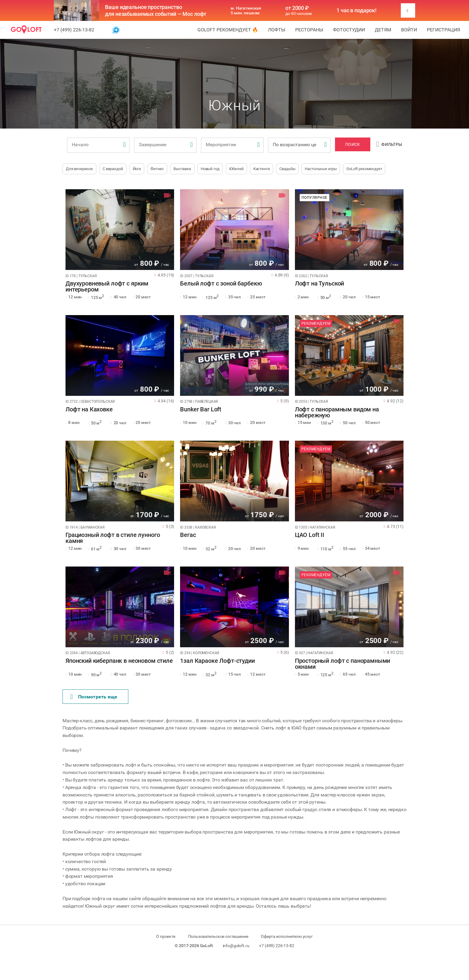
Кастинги (262, 169)
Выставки (182, 169)
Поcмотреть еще (94, 697)
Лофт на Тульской (320, 284)
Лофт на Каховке (89, 410)
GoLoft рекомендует (364, 169)
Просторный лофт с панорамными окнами (343, 664)
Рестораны (309, 30)
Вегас (188, 535)
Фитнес (157, 169)
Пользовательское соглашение (218, 936)
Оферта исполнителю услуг (287, 936)
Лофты (277, 30)
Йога (137, 169)
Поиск (352, 144)
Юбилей (236, 169)
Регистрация (443, 30)
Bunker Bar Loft (201, 410)
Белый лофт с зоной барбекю (221, 284)
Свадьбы (287, 169)
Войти (409, 30)
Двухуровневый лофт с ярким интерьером (107, 287)
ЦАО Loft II (310, 535)
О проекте (166, 936)
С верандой (113, 169)
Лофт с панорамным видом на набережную (337, 413)
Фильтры (389, 144)
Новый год (210, 169)
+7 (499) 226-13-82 (74, 30)
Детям (383, 30)
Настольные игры (321, 169)
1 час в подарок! (357, 10)
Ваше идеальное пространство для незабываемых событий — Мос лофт (156, 10)
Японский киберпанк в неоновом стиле (119, 661)
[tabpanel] (120, 230)
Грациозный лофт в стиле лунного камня (113, 538)
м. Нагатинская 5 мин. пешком (246, 10)
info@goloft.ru (236, 946)
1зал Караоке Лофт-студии (217, 661)
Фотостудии (349, 30)
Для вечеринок (79, 169)
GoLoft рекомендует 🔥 (228, 30)
